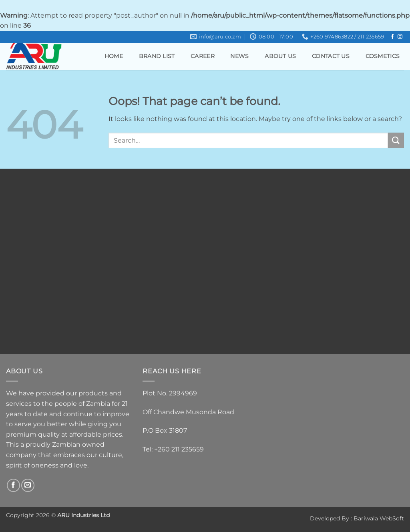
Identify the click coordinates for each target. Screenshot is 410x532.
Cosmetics (383, 56)
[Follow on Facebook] (392, 37)
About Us (280, 56)
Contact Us (331, 56)
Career (203, 56)
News (239, 56)
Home (114, 56)
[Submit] (396, 140)
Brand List (157, 56)
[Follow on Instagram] (400, 37)
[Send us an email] (28, 485)
